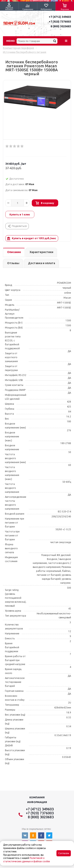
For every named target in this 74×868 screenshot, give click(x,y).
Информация (37, 802)
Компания (37, 797)
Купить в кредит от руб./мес (31, 238)
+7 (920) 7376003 (60, 22)
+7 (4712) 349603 (60, 17)
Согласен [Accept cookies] (64, 853)
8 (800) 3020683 (61, 26)
